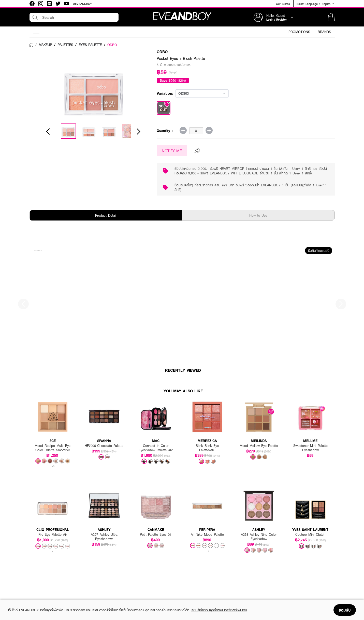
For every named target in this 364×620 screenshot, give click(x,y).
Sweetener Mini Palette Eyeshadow (310, 448)
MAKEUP (45, 45)
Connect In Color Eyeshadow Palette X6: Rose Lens (156, 448)
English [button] (328, 4)
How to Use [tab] (258, 215)
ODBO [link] (112, 45)
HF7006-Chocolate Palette (104, 446)
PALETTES (65, 45)
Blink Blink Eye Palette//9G (207, 448)
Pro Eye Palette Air (53, 535)
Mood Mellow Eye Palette (259, 446)
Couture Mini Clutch (310, 535)
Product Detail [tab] (106, 215)
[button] (331, 17)
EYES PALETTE (90, 45)
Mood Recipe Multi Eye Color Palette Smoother (53, 448)
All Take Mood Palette (207, 535)
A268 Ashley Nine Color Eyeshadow (259, 537)
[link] (31, 45)
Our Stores (283, 4)
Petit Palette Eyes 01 (156, 535)
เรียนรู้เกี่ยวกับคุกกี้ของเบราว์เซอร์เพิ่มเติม (219, 610)
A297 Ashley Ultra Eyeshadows (104, 537)
